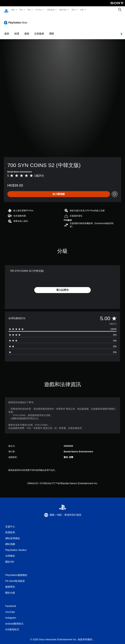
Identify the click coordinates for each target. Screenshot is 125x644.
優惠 (27, 30)
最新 (7, 30)
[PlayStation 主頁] (6, 10)
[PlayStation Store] (16, 19)
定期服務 (39, 30)
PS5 (21, 10)
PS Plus (39, 10)
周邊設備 (51, 10)
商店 (73, 10)
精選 (17, 30)
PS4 (29, 10)
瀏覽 (52, 30)
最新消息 (63, 10)
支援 (82, 10)
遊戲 (13, 10)
